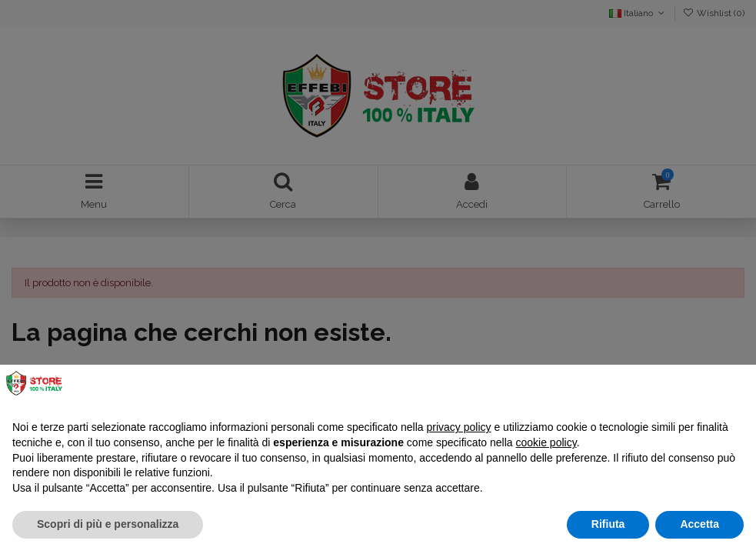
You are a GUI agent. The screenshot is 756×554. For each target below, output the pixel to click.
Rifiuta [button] (608, 524)
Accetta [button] (699, 524)
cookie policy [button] (546, 442)
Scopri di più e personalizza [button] (108, 524)
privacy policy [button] (459, 427)
